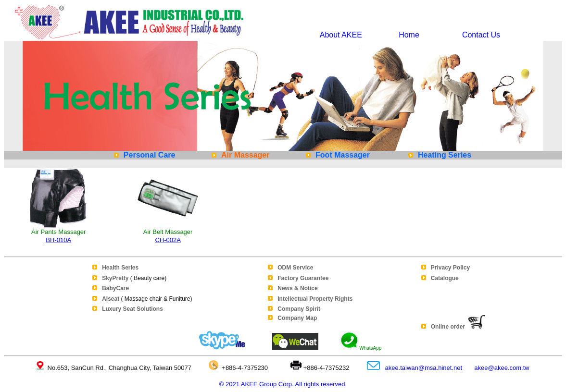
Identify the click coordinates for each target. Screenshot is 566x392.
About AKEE (341, 35)
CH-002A (168, 240)
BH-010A (58, 240)
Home (409, 35)
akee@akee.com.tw (502, 368)
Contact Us (479, 35)
